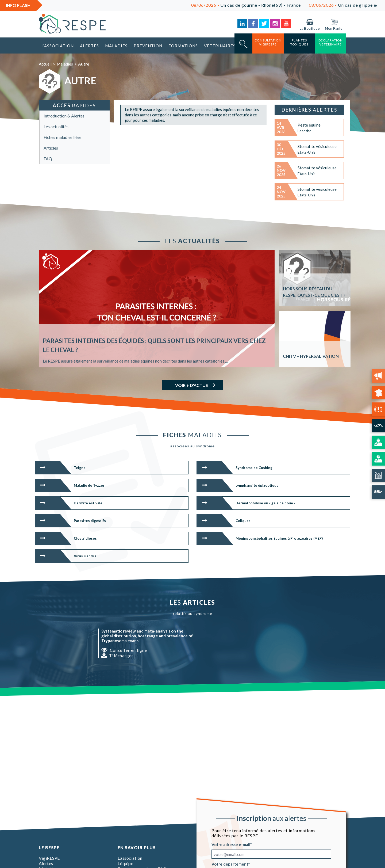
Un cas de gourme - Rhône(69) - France (260, 5)
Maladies (116, 46)
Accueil (45, 64)
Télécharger (117, 655)
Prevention (148, 46)
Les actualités (56, 126)
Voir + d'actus (192, 385)
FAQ (48, 159)
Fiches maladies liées (63, 137)
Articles (51, 148)
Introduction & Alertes (64, 116)
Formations (183, 46)
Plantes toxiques (299, 42)
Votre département (230, 864)
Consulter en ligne (124, 650)
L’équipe (125, 863)
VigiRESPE (49, 858)
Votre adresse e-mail (231, 844)
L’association (58, 46)
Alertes (89, 46)
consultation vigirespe (268, 42)
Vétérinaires (220, 46)
